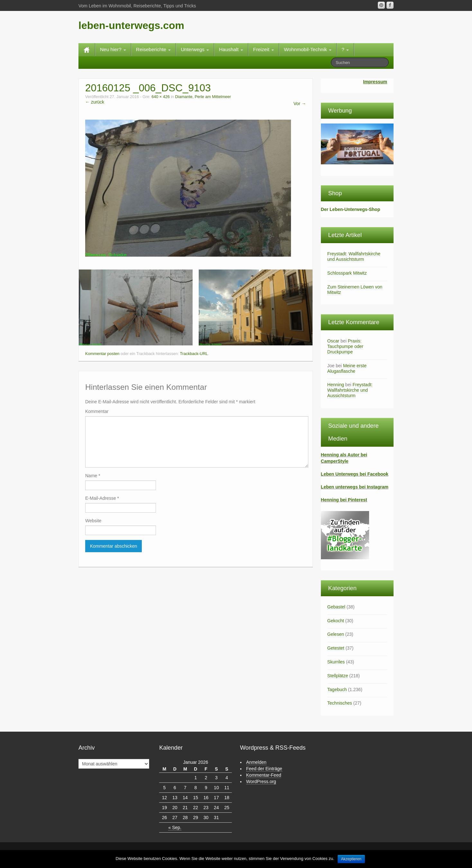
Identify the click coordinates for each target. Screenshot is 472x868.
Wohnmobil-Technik (308, 49)
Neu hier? (113, 49)
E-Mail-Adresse (102, 498)
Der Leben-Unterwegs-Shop (350, 209)
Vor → (300, 104)
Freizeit (263, 49)
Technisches (340, 703)
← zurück (95, 102)
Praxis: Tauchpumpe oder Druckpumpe (345, 346)
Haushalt (231, 49)
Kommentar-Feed (264, 775)
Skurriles (336, 662)
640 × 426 (160, 97)
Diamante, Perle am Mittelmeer (203, 97)
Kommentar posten (102, 354)
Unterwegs (195, 49)
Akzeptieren (351, 859)
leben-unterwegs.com (131, 25)
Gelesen (336, 634)
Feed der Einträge (264, 769)
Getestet (336, 648)
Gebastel (336, 607)
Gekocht (336, 621)
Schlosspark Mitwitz (347, 273)
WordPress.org (261, 781)
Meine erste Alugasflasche (347, 368)
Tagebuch (337, 690)
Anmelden (256, 762)
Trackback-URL (194, 354)
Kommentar (97, 411)
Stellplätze (338, 676)
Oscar (333, 341)
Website (93, 521)
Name (93, 476)
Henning (336, 385)
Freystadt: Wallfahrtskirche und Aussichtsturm (354, 256)
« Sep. (175, 827)
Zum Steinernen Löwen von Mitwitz (355, 290)
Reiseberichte (153, 49)
